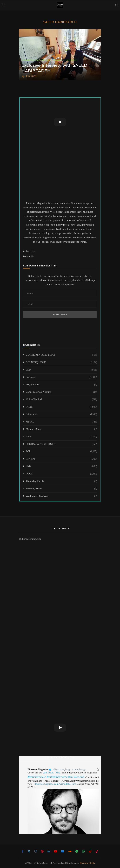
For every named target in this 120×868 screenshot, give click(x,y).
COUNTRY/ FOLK (61, 362)
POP (61, 451)
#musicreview (37, 777)
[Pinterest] (42, 851)
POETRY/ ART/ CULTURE (61, 444)
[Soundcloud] (70, 851)
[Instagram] (36, 851)
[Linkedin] (49, 851)
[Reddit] (90, 851)
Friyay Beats (61, 385)
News (61, 437)
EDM (61, 370)
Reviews (61, 459)
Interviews (61, 414)
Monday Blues (61, 429)
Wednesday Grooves (61, 496)
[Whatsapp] (83, 851)
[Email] (63, 851)
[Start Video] (60, 122)
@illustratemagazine (30, 539)
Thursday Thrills (61, 481)
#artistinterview (57, 777)
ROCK (61, 474)
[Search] (117, 5)
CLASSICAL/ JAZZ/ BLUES (61, 355)
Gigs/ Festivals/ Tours (61, 392)
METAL (61, 422)
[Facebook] (23, 851)
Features (61, 377)
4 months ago (79, 769)
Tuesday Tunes (61, 489)
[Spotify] (77, 851)
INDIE (61, 407)
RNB (61, 466)
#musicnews (76, 777)
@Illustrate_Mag (61, 769)
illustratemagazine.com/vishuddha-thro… (56, 784)
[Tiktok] (97, 851)
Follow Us (28, 256)
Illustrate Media (87, 863)
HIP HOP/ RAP (61, 400)
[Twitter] (29, 851)
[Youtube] (56, 851)
